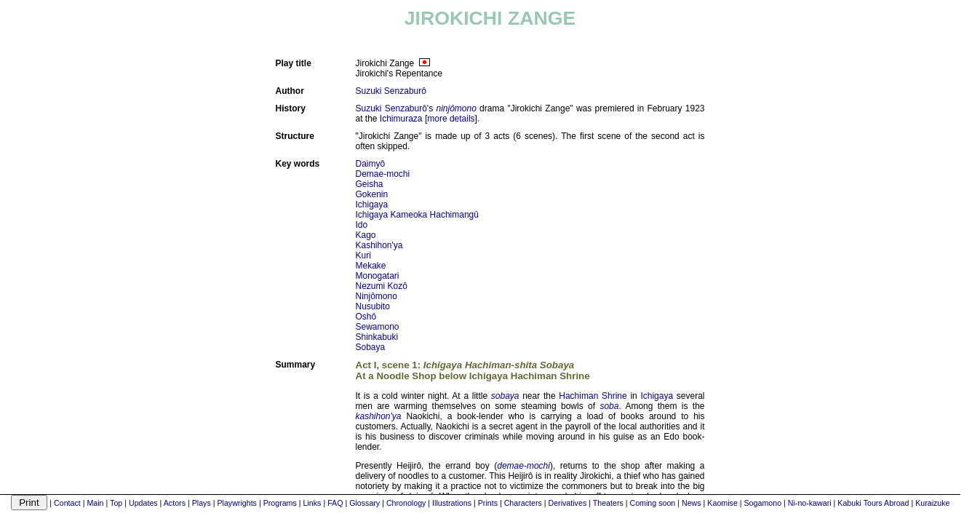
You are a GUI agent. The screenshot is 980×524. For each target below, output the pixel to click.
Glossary (364, 503)
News (692, 503)
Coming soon (652, 503)
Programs (280, 503)
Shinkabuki (377, 337)
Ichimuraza (401, 119)
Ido (362, 225)
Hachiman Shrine (593, 396)
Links (312, 503)
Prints (488, 503)
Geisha (370, 184)
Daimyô (371, 164)
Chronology (406, 503)
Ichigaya (372, 205)
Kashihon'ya (379, 245)
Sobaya (371, 347)
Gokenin (372, 194)
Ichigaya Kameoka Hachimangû (417, 215)
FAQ (335, 503)
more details (451, 119)
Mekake (371, 266)
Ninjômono (377, 296)
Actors (175, 503)
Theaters (608, 503)
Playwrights (236, 503)
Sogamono (763, 503)
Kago (366, 235)
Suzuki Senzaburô (391, 91)
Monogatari (378, 276)
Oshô (366, 317)
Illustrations (452, 503)
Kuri (363, 255)
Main (95, 503)
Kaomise (722, 503)
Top (116, 503)
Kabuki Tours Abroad (873, 503)
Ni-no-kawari (810, 503)
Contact (67, 503)
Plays (202, 503)
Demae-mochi (383, 174)
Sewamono (378, 327)
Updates (143, 503)
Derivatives (568, 503)
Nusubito (373, 306)
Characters (523, 503)
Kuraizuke (932, 503)
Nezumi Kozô (382, 286)
